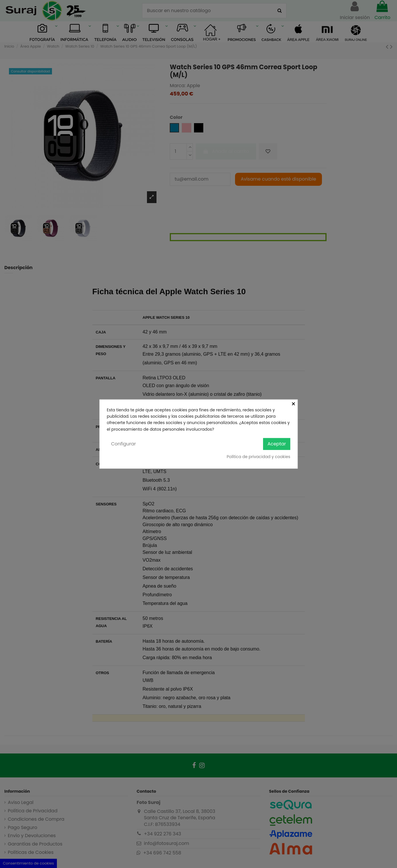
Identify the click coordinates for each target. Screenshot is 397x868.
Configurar (124, 444)
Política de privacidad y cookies (258, 456)
